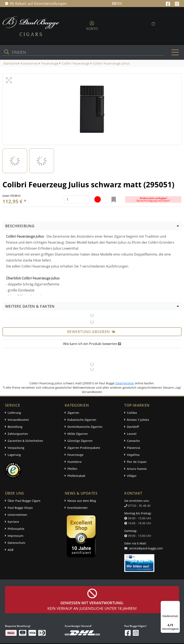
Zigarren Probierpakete (84, 448)
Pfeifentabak (76, 476)
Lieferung (14, 413)
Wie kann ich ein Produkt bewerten (92, 344)
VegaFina (133, 455)
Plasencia (134, 448)
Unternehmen (17, 515)
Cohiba (132, 413)
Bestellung (15, 427)
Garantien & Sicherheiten (25, 441)
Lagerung (14, 455)
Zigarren (73, 413)
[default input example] (77, 199)
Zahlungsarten (18, 434)
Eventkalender (78, 508)
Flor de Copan (137, 462)
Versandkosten (18, 420)
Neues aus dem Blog (82, 501)
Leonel (132, 434)
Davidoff (133, 427)
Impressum (15, 536)
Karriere (13, 522)
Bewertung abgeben (91, 332)
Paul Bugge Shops (20, 508)
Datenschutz (16, 543)
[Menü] (177, 603)
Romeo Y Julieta (138, 420)
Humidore (74, 462)
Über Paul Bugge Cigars (24, 501)
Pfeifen (72, 469)
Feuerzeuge (75, 455)
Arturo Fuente (137, 469)
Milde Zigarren (78, 434)
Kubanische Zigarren (82, 420)
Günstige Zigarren (80, 441)
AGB (11, 550)
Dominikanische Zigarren (85, 427)
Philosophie (16, 529)
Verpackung (16, 448)
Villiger (132, 476)
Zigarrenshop (125, 383)
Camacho (133, 441)
